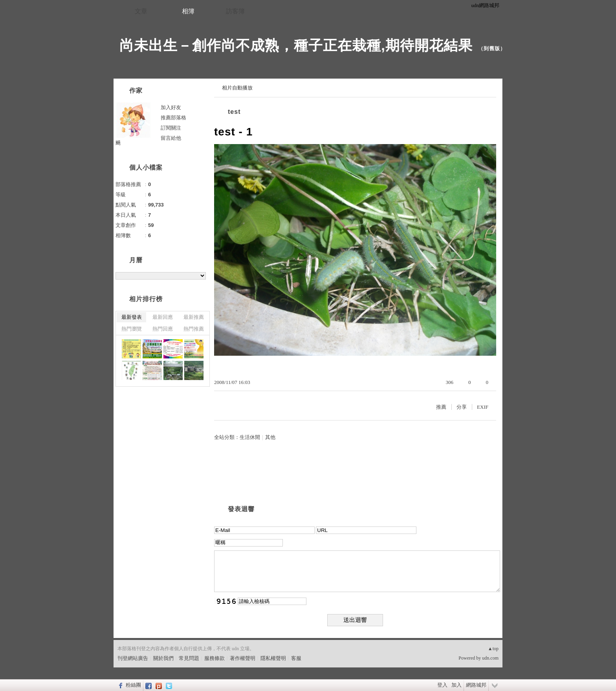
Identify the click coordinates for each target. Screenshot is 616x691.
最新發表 (132, 317)
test (234, 112)
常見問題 (189, 658)
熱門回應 (163, 329)
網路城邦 (476, 685)
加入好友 (171, 107)
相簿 (188, 11)
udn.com (490, 658)
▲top (493, 649)
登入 (442, 685)
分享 (462, 407)
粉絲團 (133, 685)
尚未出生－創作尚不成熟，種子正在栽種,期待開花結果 (296, 45)
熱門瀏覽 (132, 329)
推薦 (441, 407)
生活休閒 (250, 437)
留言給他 (171, 138)
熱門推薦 (194, 329)
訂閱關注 (171, 128)
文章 (141, 11)
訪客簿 (235, 11)
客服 (296, 658)
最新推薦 (194, 317)
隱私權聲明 (273, 658)
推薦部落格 (173, 118)
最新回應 (163, 317)
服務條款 (214, 658)
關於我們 (163, 658)
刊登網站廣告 (133, 658)
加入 (456, 685)
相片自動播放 (237, 88)
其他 (270, 437)
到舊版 (492, 48)
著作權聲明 (243, 658)
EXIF (483, 407)
